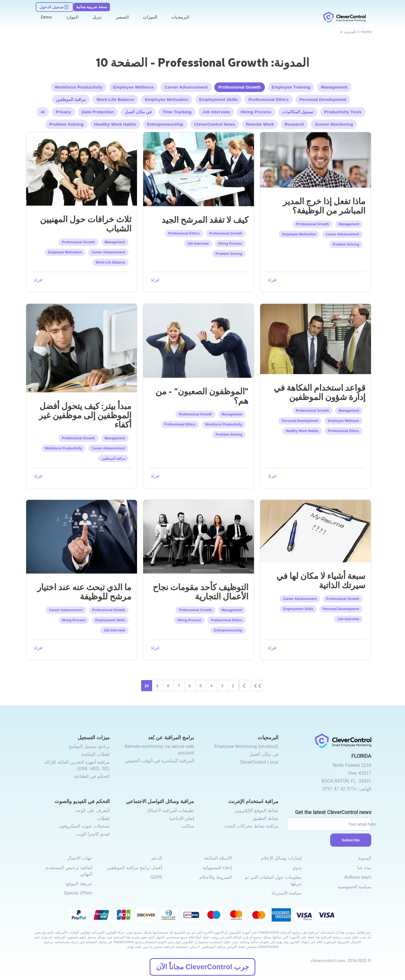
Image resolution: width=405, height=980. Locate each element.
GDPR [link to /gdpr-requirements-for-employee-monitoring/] (156, 877)
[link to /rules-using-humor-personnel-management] (316, 337)
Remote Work (258, 123)
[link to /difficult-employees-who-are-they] (199, 339)
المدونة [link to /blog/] (365, 859)
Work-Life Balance (118, 98)
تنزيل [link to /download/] (98, 14)
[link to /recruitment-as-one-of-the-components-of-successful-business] (199, 535)
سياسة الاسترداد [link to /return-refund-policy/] (286, 894)
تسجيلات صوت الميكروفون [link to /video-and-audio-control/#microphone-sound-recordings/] (84, 827)
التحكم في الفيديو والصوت (82, 802)
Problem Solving (69, 123)
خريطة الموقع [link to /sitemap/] (79, 884)
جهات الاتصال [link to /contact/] (80, 859)
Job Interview (216, 110)
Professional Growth (239, 86)
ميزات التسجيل (94, 737)
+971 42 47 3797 (340, 789)
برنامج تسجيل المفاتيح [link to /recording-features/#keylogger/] (89, 747)
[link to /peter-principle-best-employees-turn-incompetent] (82, 346)
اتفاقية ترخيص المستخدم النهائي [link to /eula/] (69, 871)
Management (331, 86)
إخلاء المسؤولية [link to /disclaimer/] (217, 868)
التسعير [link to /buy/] (124, 14)
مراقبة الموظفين (74, 98)
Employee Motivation (168, 98)
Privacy (66, 110)
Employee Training (289, 86)
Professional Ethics (268, 98)
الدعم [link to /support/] (157, 859)
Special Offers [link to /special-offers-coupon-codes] (78, 894)
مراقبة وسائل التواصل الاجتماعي (160, 802)
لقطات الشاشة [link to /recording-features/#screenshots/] (95, 755)
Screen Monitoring (331, 123)
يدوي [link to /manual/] (297, 868)
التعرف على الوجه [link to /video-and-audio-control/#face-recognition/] (93, 811)
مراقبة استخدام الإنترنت (253, 802)
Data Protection (99, 110)
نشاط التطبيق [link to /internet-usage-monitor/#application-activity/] (265, 819)
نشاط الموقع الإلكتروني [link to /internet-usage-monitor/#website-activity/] (256, 811)
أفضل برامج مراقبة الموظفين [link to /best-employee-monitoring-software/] (134, 868)
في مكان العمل (139, 110)
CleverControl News (214, 123)
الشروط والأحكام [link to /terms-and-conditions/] (216, 877)
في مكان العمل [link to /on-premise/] (264, 755)
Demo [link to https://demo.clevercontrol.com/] (47, 14)
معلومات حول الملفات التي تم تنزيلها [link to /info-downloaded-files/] (273, 881)
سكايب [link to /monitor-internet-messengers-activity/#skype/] (187, 827)
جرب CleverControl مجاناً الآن (202, 967)
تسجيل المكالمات (296, 110)
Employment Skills (218, 98)
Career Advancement (186, 86)
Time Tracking (178, 110)
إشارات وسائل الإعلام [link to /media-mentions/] (281, 859)
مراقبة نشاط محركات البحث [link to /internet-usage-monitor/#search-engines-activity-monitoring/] (251, 827)
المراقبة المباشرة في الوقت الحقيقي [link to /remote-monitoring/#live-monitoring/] (159, 761)
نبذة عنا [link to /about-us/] (364, 868)
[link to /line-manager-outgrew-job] (316, 158)
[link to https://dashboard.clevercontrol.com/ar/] (54, 5)
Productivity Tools (341, 110)
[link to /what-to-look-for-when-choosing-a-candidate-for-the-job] (82, 535)
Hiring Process (255, 110)
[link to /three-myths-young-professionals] (82, 167)
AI (45, 110)
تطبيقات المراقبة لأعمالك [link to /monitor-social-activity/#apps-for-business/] (170, 811)
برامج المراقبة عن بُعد (171, 737)
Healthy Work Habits (117, 123)
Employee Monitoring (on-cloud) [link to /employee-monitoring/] (246, 747)
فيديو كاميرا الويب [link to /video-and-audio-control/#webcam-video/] (93, 834)
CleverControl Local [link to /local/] (259, 762)
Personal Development (321, 98)
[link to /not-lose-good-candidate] (199, 168)
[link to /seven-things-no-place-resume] (316, 529)
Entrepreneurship (166, 123)
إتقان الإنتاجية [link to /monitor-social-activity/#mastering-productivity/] (182, 819)
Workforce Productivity (81, 86)
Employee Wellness (135, 86)
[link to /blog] (350, 31)
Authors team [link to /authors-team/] (358, 877)
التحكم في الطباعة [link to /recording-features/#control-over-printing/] (92, 777)
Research (292, 123)
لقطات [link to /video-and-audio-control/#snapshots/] (103, 819)
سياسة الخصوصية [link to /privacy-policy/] (355, 887)
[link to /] (345, 15)
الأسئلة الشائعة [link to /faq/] (218, 859)
